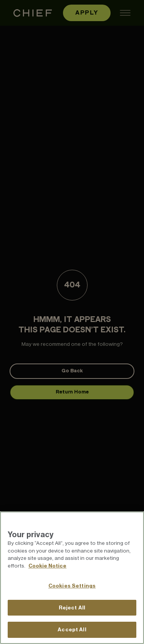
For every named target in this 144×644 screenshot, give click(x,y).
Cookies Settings (72, 586)
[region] (72, 578)
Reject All (72, 607)
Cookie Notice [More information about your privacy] (47, 566)
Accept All (72, 629)
